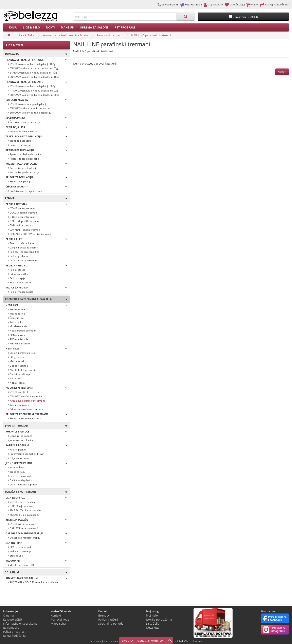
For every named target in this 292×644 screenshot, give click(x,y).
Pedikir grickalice (19, 256)
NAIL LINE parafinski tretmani (151, 35)
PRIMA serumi (18, 335)
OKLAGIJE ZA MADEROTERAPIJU (36, 533)
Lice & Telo (31, 27)
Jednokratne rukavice (22, 440)
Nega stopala (17, 383)
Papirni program (35, 426)
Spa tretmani (36, 543)
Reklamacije (11, 628)
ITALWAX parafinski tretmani (26, 396)
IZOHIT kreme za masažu (24, 524)
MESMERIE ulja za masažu (24, 515)
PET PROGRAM (125, 27)
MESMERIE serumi (20, 344)
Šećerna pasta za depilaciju (25, 122)
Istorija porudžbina (159, 619)
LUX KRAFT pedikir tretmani (25, 230)
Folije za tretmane (20, 458)
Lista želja (153, 623)
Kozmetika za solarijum (36, 578)
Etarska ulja (16, 556)
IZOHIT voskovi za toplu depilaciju (28, 104)
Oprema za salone (94, 27)
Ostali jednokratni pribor (23, 485)
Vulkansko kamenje (21, 551)
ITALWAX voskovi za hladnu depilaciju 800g (34, 91)
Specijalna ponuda (111, 623)
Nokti (50, 27)
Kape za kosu (17, 467)
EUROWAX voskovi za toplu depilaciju (30, 113)
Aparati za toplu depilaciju (24, 159)
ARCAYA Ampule (19, 339)
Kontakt (56, 615)
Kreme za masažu (36, 520)
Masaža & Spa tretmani (35, 492)
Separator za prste (20, 283)
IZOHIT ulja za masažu (22, 502)
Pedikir (35, 198)
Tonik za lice (17, 322)
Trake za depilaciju (20, 141)
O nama (8, 615)
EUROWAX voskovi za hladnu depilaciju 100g (35, 77)
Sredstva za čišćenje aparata (26, 191)
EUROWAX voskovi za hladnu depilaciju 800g (35, 95)
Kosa (13, 27)
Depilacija (35, 54)
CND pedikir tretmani (22, 225)
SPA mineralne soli (20, 547)
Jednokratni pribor (36, 463)
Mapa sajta (58, 623)
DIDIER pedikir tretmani (23, 217)
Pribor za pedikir (19, 274)
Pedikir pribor (36, 266)
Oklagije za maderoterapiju (25, 538)
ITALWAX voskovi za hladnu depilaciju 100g (34, 68)
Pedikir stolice (17, 270)
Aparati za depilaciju (36, 150)
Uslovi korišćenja (14, 636)
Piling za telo (17, 357)
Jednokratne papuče (21, 436)
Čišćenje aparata (36, 187)
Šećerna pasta (36, 118)
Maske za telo (17, 361)
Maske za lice (17, 314)
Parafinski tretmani (109, 35)
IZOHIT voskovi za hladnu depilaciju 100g (33, 64)
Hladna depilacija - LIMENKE (36, 82)
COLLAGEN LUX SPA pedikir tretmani (30, 234)
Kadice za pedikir (36, 288)
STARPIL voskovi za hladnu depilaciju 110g (33, 73)
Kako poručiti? (13, 619)
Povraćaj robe (60, 619)
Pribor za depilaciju (36, 177)
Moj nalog (153, 615)
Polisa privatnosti (15, 632)
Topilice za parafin (20, 405)
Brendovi (104, 615)
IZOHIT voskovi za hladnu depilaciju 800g (33, 86)
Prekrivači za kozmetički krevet (27, 454)
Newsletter (153, 628)
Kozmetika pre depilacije (23, 168)
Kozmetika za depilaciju (36, 164)
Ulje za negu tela (19, 366)
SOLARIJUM (35, 572)
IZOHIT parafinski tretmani (25, 392)
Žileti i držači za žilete (22, 243)
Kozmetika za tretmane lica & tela (65, 35)
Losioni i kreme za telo (22, 353)
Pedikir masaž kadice (22, 292)
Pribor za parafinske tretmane (27, 409)
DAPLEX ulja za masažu (23, 506)
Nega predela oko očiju (23, 331)
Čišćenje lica (17, 318)
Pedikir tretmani (36, 204)
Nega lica (36, 305)
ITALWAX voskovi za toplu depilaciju (30, 108)
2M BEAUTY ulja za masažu (25, 510)
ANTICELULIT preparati (23, 370)
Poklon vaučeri (108, 619)
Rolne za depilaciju (20, 145)
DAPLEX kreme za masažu (24, 528)
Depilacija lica (36, 127)
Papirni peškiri (18, 450)
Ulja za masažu (36, 498)
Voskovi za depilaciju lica (23, 131)
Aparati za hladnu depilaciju (25, 154)
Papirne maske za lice (22, 476)
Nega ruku (16, 378)
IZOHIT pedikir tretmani (23, 208)
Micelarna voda (18, 326)
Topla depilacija (36, 100)
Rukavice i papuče (36, 432)
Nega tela (36, 349)
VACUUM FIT (36, 561)
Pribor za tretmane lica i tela (26, 418)
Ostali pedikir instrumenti (24, 260)
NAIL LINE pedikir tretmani (24, 221)
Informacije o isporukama (20, 623)
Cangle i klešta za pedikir (24, 248)
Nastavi (282, 72)
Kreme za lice (17, 309)
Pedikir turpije (17, 278)
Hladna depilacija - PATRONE (36, 60)
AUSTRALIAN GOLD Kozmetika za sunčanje (34, 582)
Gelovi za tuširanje (20, 374)
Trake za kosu (17, 472)
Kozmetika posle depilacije (25, 172)
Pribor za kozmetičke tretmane (36, 414)
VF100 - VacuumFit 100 (22, 565)
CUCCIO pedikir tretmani (24, 213)
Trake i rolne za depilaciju (36, 136)
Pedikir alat (36, 239)
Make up (67, 27)
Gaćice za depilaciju (21, 480)
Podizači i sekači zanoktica (24, 252)
